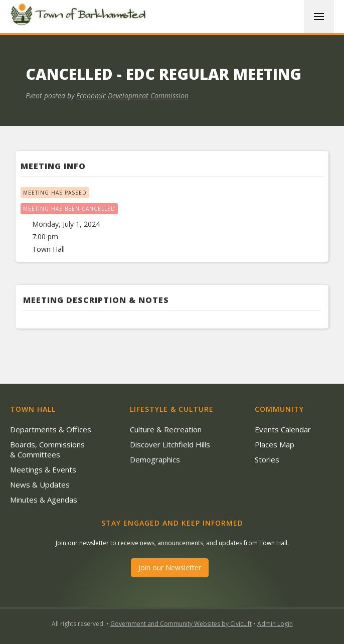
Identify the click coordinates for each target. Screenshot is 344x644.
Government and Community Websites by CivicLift (181, 624)
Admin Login (275, 624)
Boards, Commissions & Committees (47, 449)
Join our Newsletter (170, 568)
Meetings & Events (43, 469)
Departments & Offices (51, 429)
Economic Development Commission (132, 96)
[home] (80, 16)
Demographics (155, 459)
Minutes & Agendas (44, 500)
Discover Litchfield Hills (170, 444)
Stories (267, 459)
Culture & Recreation (166, 429)
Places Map (275, 444)
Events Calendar (283, 429)
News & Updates (40, 485)
